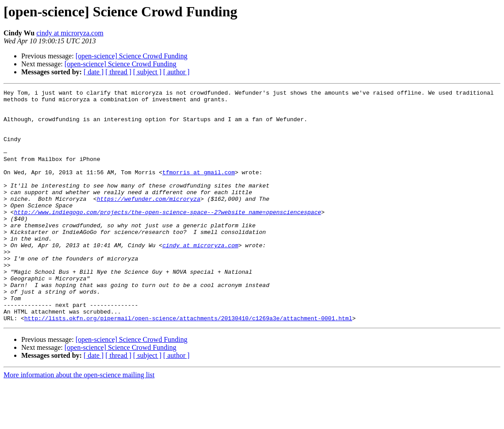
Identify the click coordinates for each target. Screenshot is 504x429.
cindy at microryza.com (70, 33)
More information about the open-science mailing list (79, 421)
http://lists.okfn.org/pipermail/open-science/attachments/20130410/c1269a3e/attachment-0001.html (188, 364)
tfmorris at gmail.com (199, 189)
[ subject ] (147, 72)
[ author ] (177, 72)
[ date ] (94, 72)
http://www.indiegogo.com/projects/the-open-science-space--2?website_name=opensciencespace (167, 237)
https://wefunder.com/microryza (149, 221)
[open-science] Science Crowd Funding (132, 56)
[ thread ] (118, 72)
